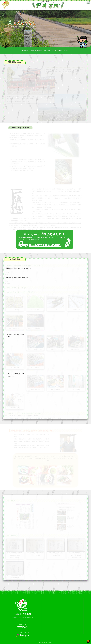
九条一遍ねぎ (33, 51)
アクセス (65, 51)
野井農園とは (25, 51)
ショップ (55, 51)
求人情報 (60, 51)
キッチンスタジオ (47, 51)
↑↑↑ (88, 641)
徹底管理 (39, 51)
